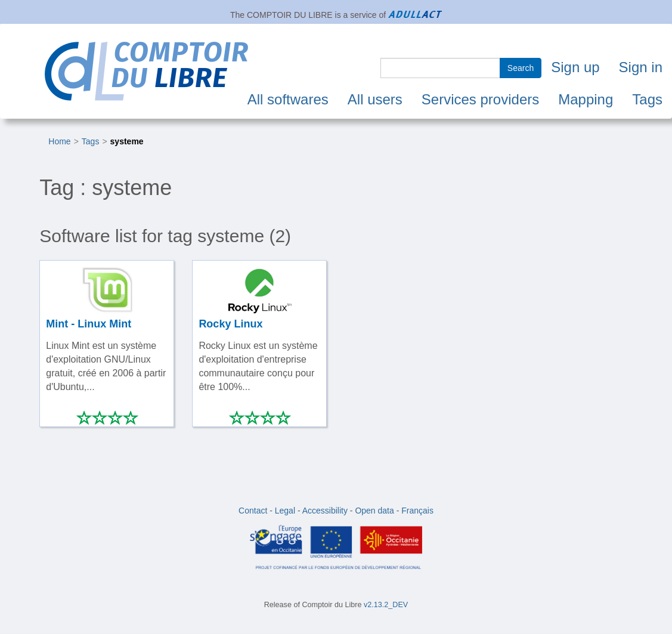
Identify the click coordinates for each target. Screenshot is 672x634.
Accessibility (325, 511)
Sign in (641, 67)
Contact (253, 511)
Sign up (575, 67)
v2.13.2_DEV (386, 605)
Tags (647, 99)
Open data (374, 511)
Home (59, 141)
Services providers (480, 99)
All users (375, 99)
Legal (285, 511)
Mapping (586, 99)
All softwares (288, 99)
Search (521, 68)
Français (417, 511)
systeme (127, 141)
